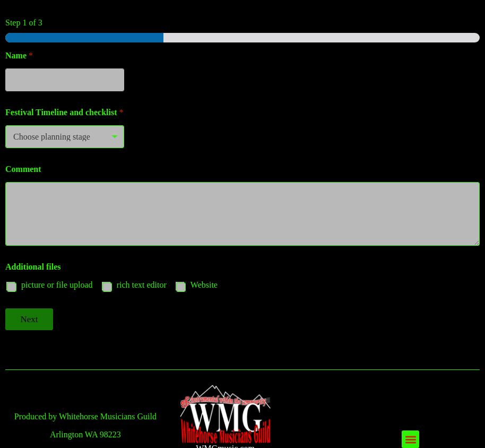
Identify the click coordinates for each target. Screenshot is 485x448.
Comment (23, 169)
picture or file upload (57, 285)
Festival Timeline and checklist (64, 112)
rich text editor (142, 285)
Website (204, 285)
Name (19, 55)
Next (29, 319)
